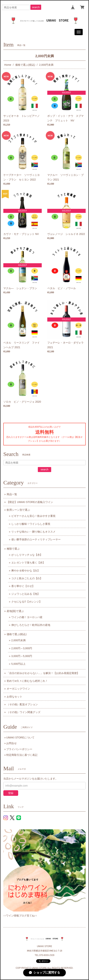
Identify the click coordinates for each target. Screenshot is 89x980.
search (36, 7)
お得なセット (14, 697)
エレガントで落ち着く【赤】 (28, 563)
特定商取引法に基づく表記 (22, 755)
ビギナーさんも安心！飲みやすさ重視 (33, 516)
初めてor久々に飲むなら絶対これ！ (27, 681)
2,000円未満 (18, 640)
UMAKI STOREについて (20, 737)
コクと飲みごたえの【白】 (27, 578)
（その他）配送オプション (22, 704)
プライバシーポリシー (19, 749)
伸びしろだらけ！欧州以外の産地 (31, 625)
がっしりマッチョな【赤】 (27, 555)
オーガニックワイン (18, 689)
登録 (11, 793)
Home (8, 65)
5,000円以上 (18, 664)
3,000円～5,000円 (22, 656)
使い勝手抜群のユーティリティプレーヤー (36, 539)
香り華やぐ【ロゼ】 (23, 586)
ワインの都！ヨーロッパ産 (27, 617)
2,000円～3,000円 (22, 648)
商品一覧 (12, 494)
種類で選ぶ (13, 549)
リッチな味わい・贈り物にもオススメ (33, 532)
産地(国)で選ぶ (15, 611)
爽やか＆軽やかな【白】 (26, 571)
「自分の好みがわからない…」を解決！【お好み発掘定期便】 (43, 673)
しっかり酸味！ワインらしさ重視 (31, 524)
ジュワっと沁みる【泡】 (26, 594)
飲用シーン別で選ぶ (18, 510)
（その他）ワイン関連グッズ (24, 712)
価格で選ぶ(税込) (25, 65)
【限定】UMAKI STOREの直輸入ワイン (30, 502)
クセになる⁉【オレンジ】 (27, 602)
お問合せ (11, 743)
